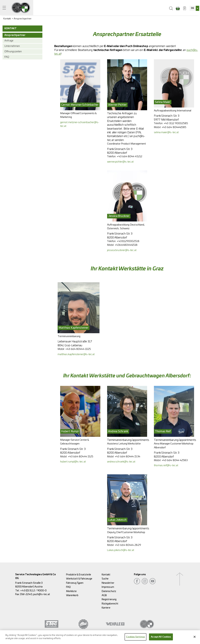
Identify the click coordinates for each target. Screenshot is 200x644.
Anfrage (9, 41)
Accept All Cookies (161, 639)
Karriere (106, 608)
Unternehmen (12, 46)
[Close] (195, 639)
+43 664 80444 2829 (128, 545)
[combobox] (194, 8)
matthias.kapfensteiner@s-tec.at (76, 354)
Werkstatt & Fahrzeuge (79, 579)
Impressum (108, 587)
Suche (105, 579)
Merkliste (71, 591)
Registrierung (109, 599)
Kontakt (7, 19)
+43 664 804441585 (174, 127)
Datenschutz (109, 591)
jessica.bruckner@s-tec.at (122, 250)
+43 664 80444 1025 (78, 349)
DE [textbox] (193, 8)
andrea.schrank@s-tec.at (121, 462)
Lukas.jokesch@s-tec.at (121, 550)
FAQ (7, 57)
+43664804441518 (126, 245)
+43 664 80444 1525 (81, 457)
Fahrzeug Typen (75, 583)
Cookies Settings (136, 639)
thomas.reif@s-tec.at (166, 465)
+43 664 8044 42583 (175, 460)
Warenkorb (72, 595)
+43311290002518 (128, 241)
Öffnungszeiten (13, 52)
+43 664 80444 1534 (127, 457)
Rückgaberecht (110, 604)
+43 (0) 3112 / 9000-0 (33, 591)
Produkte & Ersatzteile (79, 575)
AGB (104, 595)
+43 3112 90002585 (176, 123)
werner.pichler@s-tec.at (120, 162)
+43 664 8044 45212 (129, 156)
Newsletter (108, 583)
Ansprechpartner (23, 19)
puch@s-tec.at (42, 594)
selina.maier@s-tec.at (166, 132)
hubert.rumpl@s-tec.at (73, 462)
